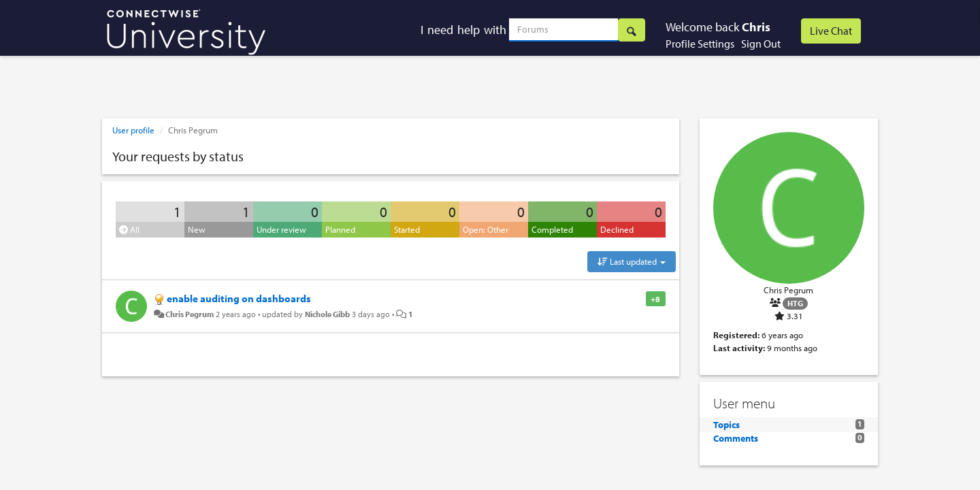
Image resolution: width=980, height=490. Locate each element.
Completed (552, 229)
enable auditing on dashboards (239, 298)
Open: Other (486, 229)
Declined (617, 229)
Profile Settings (700, 44)
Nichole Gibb (327, 314)
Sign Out (761, 44)
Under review (281, 229)
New (197, 229)
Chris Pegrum (190, 314)
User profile (133, 130)
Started (407, 229)
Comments (736, 438)
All (129, 229)
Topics (726, 425)
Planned (340, 229)
